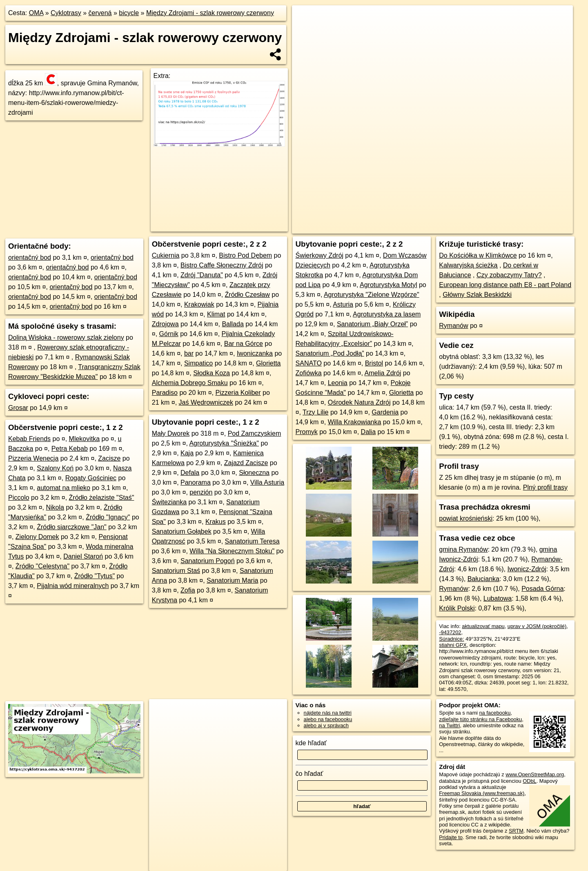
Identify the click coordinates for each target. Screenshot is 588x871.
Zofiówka (309, 373)
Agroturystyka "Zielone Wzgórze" (372, 295)
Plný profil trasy (545, 487)
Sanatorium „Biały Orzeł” (372, 324)
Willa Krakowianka (355, 422)
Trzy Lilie (315, 412)
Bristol (374, 363)
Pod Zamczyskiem (255, 433)
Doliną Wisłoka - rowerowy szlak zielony (66, 337)
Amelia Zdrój (383, 373)
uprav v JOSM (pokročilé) (537, 626)
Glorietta (268, 363)
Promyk (307, 432)
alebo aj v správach (326, 725)
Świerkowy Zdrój (320, 255)
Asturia (343, 304)
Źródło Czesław (247, 295)
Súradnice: (451, 639)
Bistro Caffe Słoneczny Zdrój (222, 265)
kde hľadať (311, 743)
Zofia (188, 590)
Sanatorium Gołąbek (182, 531)
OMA (36, 13)
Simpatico (198, 363)
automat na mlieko (63, 488)
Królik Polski (457, 608)
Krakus (216, 522)
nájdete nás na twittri (328, 713)
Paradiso (165, 393)
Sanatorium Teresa (252, 541)
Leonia (338, 383)
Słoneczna (254, 473)
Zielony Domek (37, 537)
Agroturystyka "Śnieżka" (224, 443)
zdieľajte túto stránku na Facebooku (480, 719)
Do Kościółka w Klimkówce (478, 255)
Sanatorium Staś (176, 571)
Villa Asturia (267, 482)
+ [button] (306, 19)
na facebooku (495, 713)
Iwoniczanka (255, 353)
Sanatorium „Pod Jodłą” (330, 353)
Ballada (233, 324)
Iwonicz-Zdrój (527, 569)
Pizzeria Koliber (238, 393)
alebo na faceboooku (328, 719)
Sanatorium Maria (232, 580)
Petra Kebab (70, 449)
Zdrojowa (165, 324)
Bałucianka (483, 579)
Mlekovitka (85, 439)
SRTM (516, 831)
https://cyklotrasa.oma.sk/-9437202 (533, 227)
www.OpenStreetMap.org (535, 774)
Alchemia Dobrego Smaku (190, 383)
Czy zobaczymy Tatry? (509, 275)
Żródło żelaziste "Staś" (102, 498)
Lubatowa (498, 598)
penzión (201, 492)
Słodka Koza (212, 373)
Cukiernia (166, 255)
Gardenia (385, 412)
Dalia (368, 432)
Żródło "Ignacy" (108, 517)
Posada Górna (542, 589)
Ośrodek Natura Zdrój (359, 402)
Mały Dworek (171, 433)
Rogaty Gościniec (91, 478)
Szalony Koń (55, 468)
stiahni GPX (453, 645)
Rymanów (453, 326)
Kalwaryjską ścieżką (468, 265)
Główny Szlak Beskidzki (477, 295)
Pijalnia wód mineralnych (73, 586)
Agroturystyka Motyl (388, 285)
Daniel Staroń (83, 556)
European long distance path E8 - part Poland (505, 285)
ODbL (529, 781)
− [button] (306, 32)
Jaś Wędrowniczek (206, 402)
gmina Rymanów (463, 549)
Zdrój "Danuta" (202, 275)
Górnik (169, 334)
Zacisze (109, 458)
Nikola (55, 507)
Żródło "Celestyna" (42, 566)
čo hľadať (310, 774)
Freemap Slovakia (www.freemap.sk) (482, 793)
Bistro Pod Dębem (245, 255)
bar (189, 353)
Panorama (196, 482)
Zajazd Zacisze (246, 463)
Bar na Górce (244, 344)
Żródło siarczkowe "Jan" (72, 527)
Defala (190, 473)
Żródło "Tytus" (95, 576)
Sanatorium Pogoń (208, 561)
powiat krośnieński (466, 518)
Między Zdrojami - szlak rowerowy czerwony (210, 13)
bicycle (129, 13)
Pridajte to (451, 837)
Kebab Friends (29, 439)
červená (100, 13)
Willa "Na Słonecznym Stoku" (232, 551)
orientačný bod (30, 257)
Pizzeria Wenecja (33, 458)
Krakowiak (199, 304)
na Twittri (449, 725)
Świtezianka (169, 502)
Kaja (187, 453)
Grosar (18, 408)
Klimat (216, 314)
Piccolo (19, 498)
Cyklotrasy (66, 13)
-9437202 (450, 632)
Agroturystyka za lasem (387, 314)
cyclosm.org (469, 227)
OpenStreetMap (426, 227)
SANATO (309, 363)
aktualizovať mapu (483, 626)
